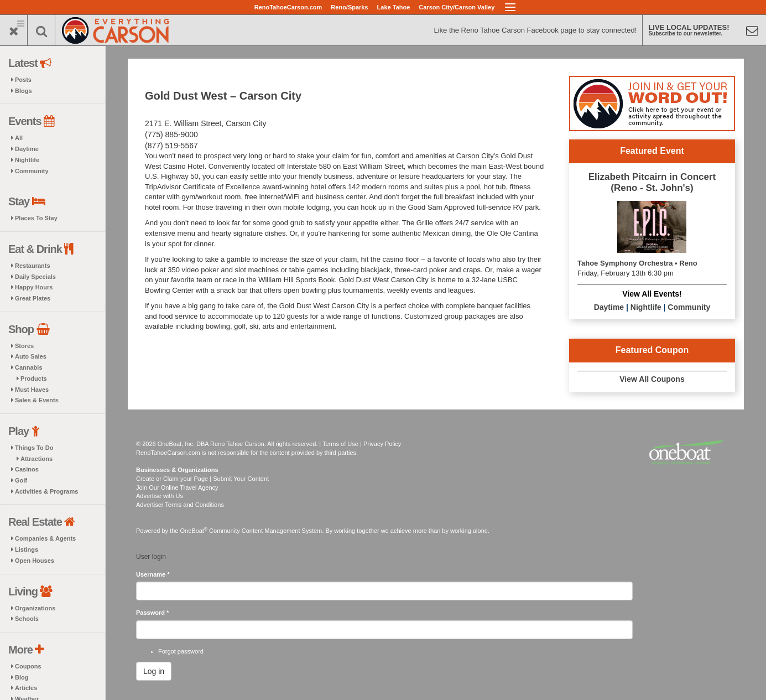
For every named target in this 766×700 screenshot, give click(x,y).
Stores (24, 346)
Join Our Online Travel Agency (177, 488)
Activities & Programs (46, 491)
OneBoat (194, 531)
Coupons (28, 666)
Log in (154, 671)
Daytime (27, 149)
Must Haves (32, 390)
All (19, 138)
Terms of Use (340, 444)
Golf (21, 480)
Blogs (24, 91)
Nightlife (27, 160)
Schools (27, 619)
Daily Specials (35, 277)
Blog (22, 677)
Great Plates (33, 298)
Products (34, 378)
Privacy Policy (382, 444)
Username (153, 574)
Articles (26, 688)
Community (32, 171)
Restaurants (33, 266)
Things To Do (34, 448)
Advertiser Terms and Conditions (180, 505)
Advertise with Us (160, 496)
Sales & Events (37, 400)
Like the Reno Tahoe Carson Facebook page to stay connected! (535, 30)
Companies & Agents (45, 538)
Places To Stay (36, 218)
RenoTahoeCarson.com (288, 7)
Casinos (27, 469)
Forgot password (181, 651)
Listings (27, 549)
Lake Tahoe (394, 7)
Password (152, 613)
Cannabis (29, 367)
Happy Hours (34, 287)
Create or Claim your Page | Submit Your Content (202, 479)
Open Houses (35, 561)
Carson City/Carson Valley (457, 7)
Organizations (35, 608)
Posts (23, 80)
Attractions (37, 459)
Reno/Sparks (349, 7)
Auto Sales (31, 356)
